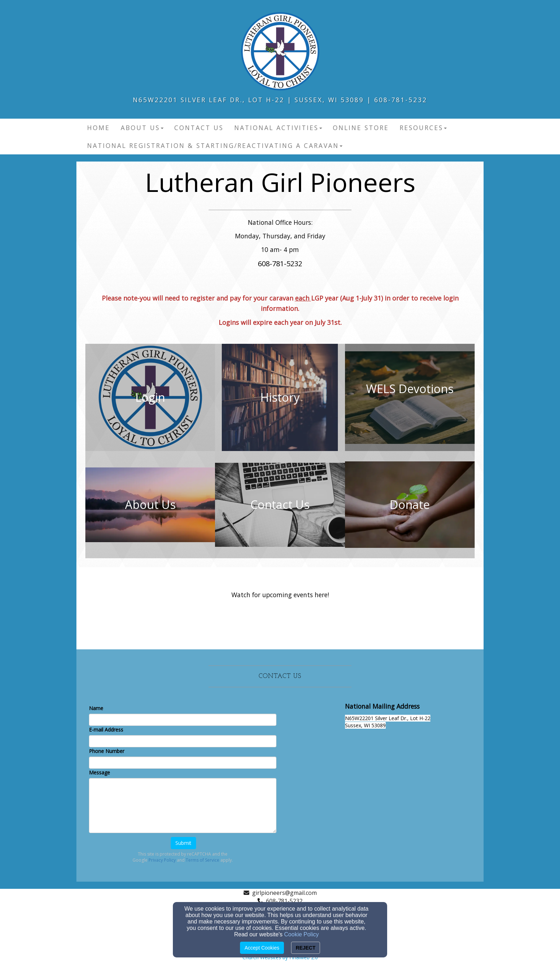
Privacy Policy (162, 860)
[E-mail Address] (183, 741)
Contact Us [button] (199, 128)
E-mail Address (106, 730)
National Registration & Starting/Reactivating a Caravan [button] (215, 145)
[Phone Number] (183, 763)
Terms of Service (202, 860)
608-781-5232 (284, 901)
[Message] (183, 806)
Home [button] (99, 128)
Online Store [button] (361, 128)
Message (99, 772)
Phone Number (107, 751)
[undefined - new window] (410, 397)
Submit (183, 843)
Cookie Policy (302, 934)
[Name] (183, 720)
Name (96, 708)
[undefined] (150, 397)
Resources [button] (423, 128)
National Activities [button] (278, 128)
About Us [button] (142, 128)
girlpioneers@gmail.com (284, 893)
